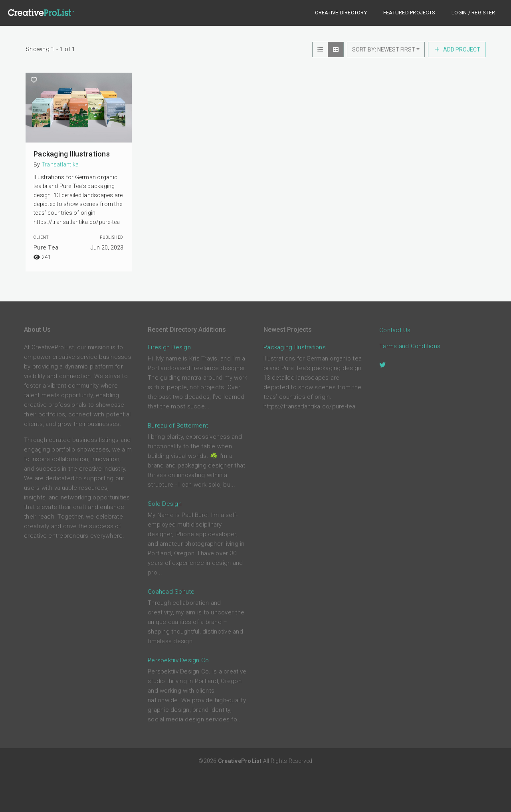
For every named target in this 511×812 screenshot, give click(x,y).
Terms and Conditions (410, 347)
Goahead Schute (171, 592)
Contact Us (395, 331)
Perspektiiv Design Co (178, 660)
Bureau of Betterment (178, 426)
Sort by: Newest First (384, 50)
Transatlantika (60, 164)
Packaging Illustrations (72, 154)
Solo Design (165, 504)
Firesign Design (169, 347)
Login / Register (473, 13)
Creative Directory (341, 13)
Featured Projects (409, 13)
